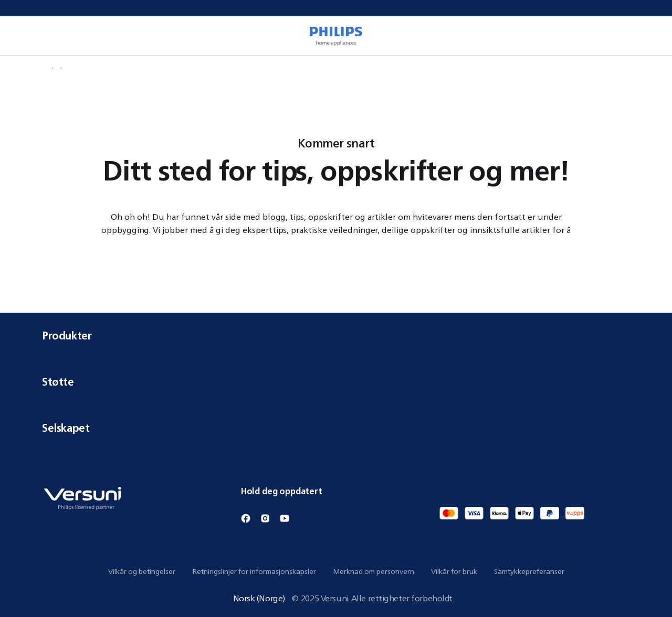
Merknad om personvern (374, 571)
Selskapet (336, 428)
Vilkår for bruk (454, 571)
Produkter (336, 336)
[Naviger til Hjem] (45, 68)
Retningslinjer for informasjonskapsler (254, 571)
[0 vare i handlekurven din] (649, 36)
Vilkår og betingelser (142, 571)
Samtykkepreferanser (529, 571)
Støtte (336, 382)
